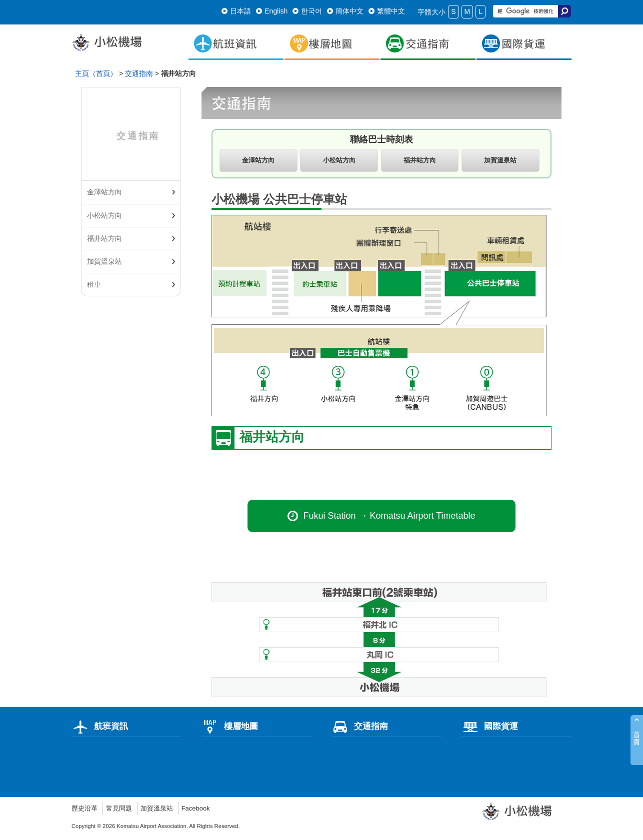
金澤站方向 (104, 192)
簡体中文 (345, 11)
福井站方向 (104, 238)
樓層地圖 (230, 729)
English (272, 11)
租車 (94, 284)
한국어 (307, 11)
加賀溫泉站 (104, 261)
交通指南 (139, 73)
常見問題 (122, 811)
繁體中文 (387, 11)
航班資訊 (100, 729)
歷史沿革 (85, 811)
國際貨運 (490, 729)
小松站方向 (104, 215)
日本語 (236, 11)
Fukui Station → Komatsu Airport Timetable (381, 519)
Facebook (203, 811)
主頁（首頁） (96, 73)
